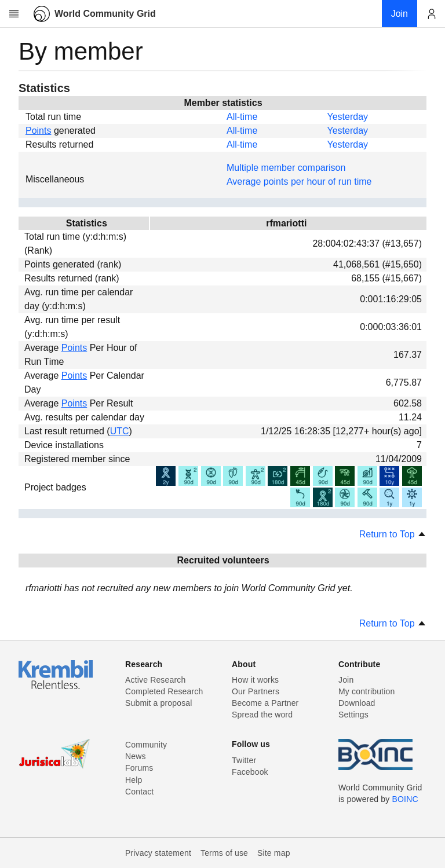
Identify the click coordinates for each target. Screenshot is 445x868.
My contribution (366, 691)
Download (357, 703)
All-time (242, 117)
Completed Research (164, 691)
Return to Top (393, 534)
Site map (274, 853)
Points (38, 131)
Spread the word (262, 715)
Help (134, 780)
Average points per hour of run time (299, 182)
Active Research (155, 680)
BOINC (405, 799)
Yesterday (347, 117)
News (136, 756)
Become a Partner (265, 703)
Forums (139, 768)
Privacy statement (158, 853)
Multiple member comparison (286, 168)
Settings (353, 715)
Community (146, 745)
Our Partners (256, 691)
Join (346, 680)
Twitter (244, 760)
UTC (120, 431)
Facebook (250, 772)
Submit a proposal (159, 703)
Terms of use (224, 853)
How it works (255, 680)
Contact (139, 792)
